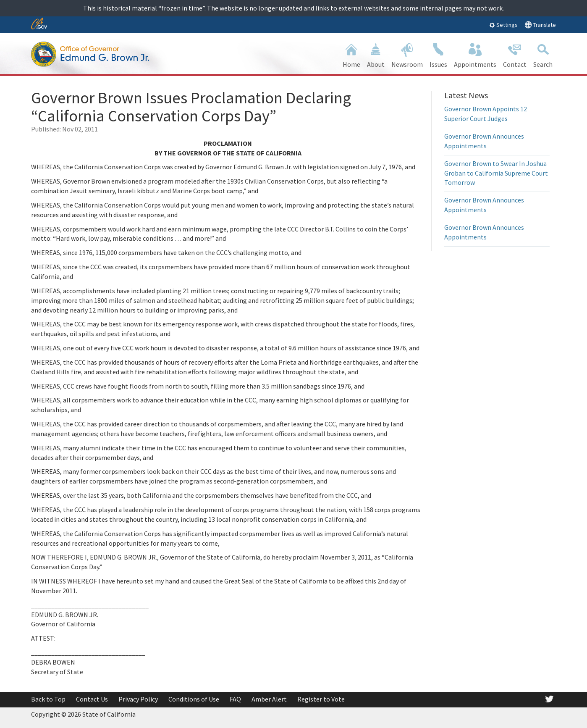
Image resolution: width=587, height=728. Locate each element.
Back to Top (48, 699)
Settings (503, 25)
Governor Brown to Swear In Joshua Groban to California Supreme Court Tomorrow (496, 173)
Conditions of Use (194, 699)
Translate (540, 25)
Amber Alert (269, 699)
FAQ (235, 699)
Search (543, 54)
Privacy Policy (138, 699)
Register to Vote (321, 699)
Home (351, 54)
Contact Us (92, 699)
